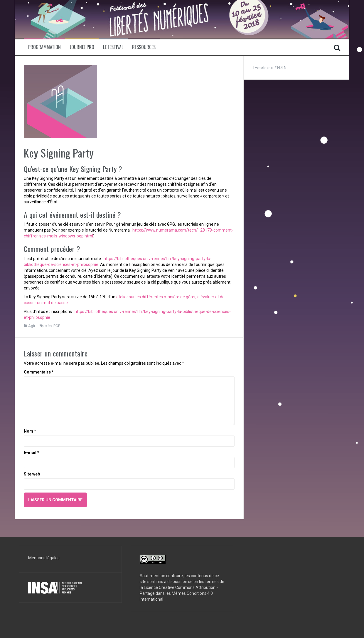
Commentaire (39, 372)
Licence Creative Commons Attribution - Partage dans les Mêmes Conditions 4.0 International (179, 593)
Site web (32, 474)
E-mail (32, 453)
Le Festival (113, 47)
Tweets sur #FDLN (269, 68)
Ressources (144, 47)
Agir (32, 326)
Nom (30, 431)
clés (48, 326)
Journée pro (82, 47)
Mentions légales (44, 558)
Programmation (44, 47)
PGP (57, 326)
